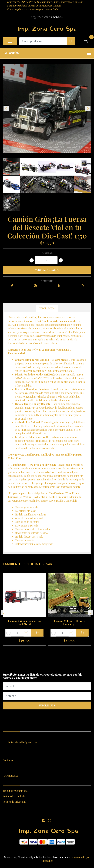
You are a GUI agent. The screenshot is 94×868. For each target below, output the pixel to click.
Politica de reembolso (14, 796)
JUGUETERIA (10, 776)
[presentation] (6, 108)
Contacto (8, 760)
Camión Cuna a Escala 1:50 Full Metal (25, 623)
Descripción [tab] (47, 308)
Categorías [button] (47, 53)
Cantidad (47, 253)
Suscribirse (47, 705)
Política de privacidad (14, 802)
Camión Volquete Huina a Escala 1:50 (70, 623)
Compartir (47, 281)
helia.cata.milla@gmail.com (23, 742)
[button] (42, 650)
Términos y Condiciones (16, 791)
